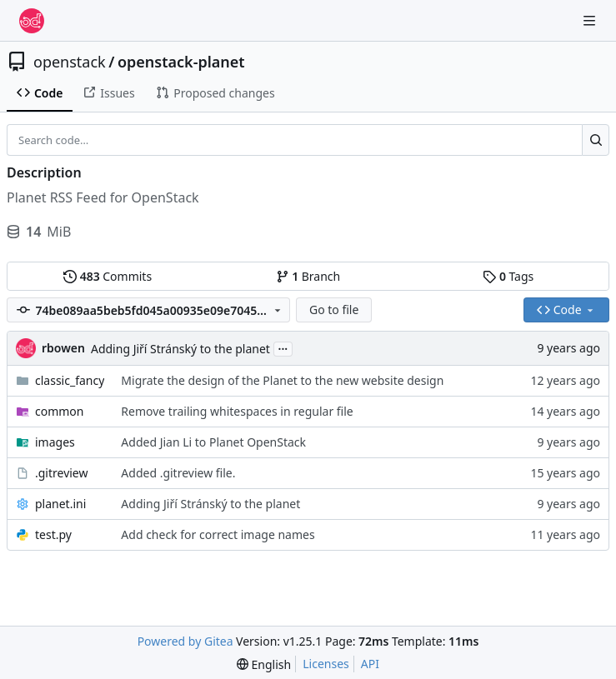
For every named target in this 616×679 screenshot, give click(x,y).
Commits (108, 276)
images (55, 442)
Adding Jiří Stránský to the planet (180, 349)
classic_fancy (70, 380)
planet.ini (60, 504)
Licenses (326, 664)
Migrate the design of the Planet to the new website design (282, 380)
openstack (70, 62)
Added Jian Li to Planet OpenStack (213, 442)
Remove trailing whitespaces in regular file (237, 411)
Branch (308, 276)
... (283, 347)
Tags (508, 276)
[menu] (264, 664)
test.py (53, 534)
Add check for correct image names (218, 534)
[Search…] (596, 140)
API (370, 664)
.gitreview (62, 473)
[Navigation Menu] (591, 20)
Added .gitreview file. (178, 473)
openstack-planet (181, 62)
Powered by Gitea (185, 641)
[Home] (32, 21)
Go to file (334, 310)
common (60, 411)
